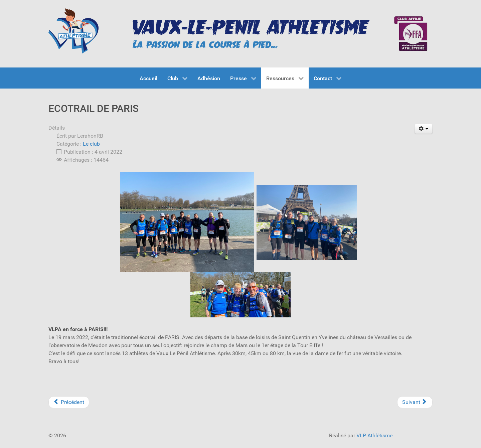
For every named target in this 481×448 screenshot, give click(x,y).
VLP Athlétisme (374, 435)
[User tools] (424, 129)
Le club (91, 144)
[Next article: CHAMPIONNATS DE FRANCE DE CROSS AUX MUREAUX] (415, 402)
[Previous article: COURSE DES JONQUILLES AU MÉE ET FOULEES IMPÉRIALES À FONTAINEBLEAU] (69, 402)
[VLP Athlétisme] (73, 31)
